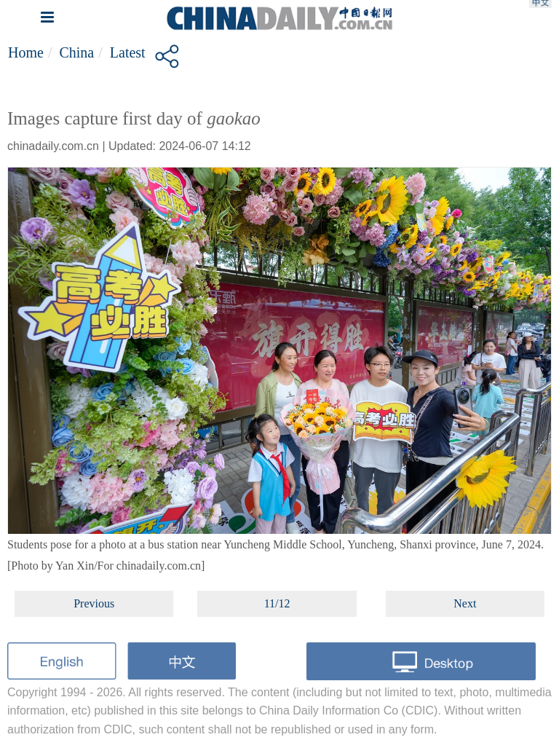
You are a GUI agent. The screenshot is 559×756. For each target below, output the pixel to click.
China (76, 52)
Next (465, 603)
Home (26, 52)
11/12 (277, 603)
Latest (128, 52)
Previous (94, 603)
